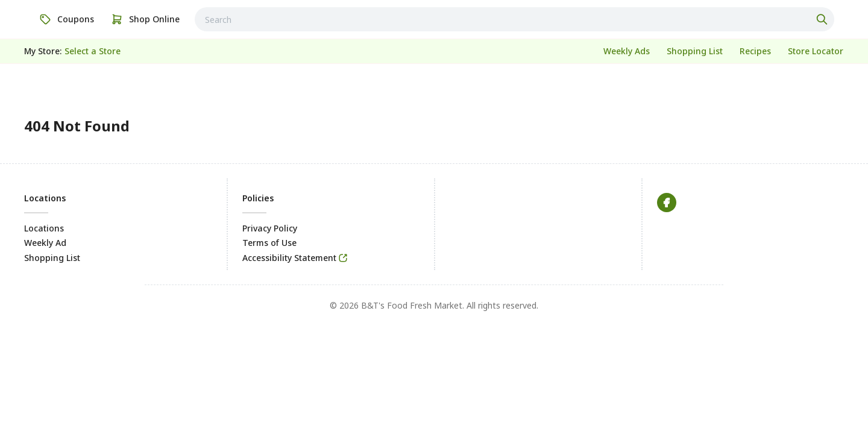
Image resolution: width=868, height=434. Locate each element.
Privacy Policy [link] (270, 228)
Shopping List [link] (52, 258)
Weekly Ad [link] (45, 243)
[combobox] (514, 19)
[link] (67, 19)
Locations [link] (44, 228)
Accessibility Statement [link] (289, 258)
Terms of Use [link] (269, 243)
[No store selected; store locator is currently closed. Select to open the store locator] (93, 51)
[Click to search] (823, 19)
